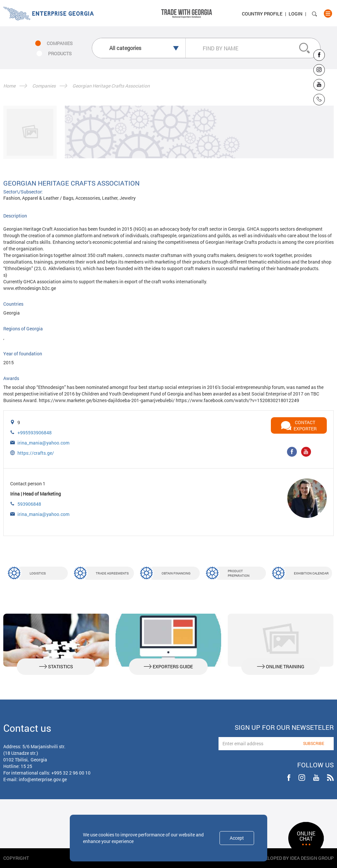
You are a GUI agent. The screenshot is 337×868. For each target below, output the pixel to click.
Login (296, 14)
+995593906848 (35, 433)
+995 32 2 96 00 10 (71, 773)
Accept (237, 838)
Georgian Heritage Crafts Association (111, 86)
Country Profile (262, 14)
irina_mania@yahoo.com (43, 443)
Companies (44, 86)
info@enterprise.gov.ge (43, 779)
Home (9, 86)
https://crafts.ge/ (36, 453)
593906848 (29, 504)
